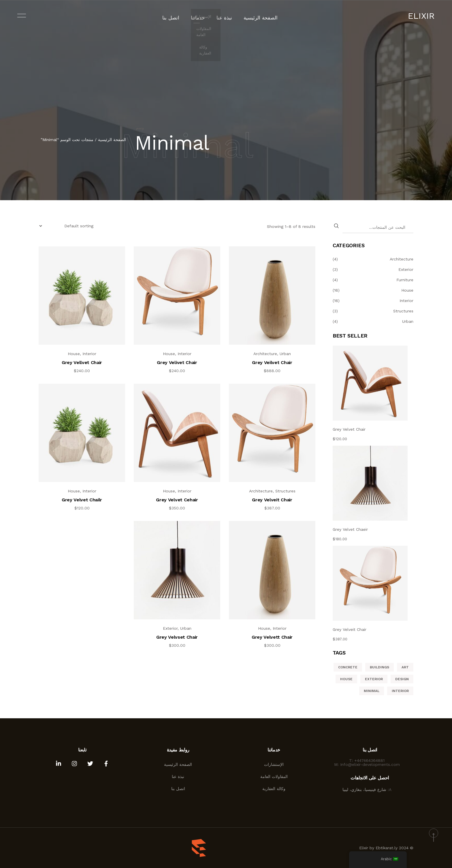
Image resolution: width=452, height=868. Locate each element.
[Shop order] (67, 226)
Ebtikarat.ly (387, 848)
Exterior (170, 628)
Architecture (265, 354)
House (169, 354)
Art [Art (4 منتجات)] (405, 667)
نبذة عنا (224, 16)
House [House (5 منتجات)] (346, 679)
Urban (285, 354)
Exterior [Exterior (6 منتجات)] (374, 679)
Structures (285, 491)
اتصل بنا (177, 16)
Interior (184, 354)
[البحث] (337, 226)
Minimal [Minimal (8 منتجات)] (372, 691)
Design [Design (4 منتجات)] (402, 679)
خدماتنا (201, 16)
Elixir (421, 16)
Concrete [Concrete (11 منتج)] (348, 667)
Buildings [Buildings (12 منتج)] (380, 667)
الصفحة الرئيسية (256, 16)
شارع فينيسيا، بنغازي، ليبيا (365, 790)
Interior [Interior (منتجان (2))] (400, 691)
